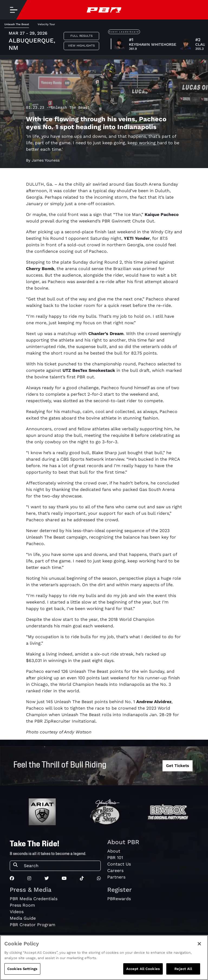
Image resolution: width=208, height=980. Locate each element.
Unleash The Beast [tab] (17, 24)
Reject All (183, 969)
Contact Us (119, 864)
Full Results (82, 36)
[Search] (61, 866)
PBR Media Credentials (34, 899)
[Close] (199, 944)
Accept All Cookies (143, 969)
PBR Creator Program (32, 925)
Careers (115, 871)
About (114, 851)
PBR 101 (115, 858)
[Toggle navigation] (14, 10)
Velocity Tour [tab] (46, 24)
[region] (104, 958)
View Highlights (81, 46)
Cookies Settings (22, 969)
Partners (116, 877)
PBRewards (119, 899)
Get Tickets (178, 766)
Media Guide (23, 918)
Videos (17, 912)
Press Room (22, 905)
